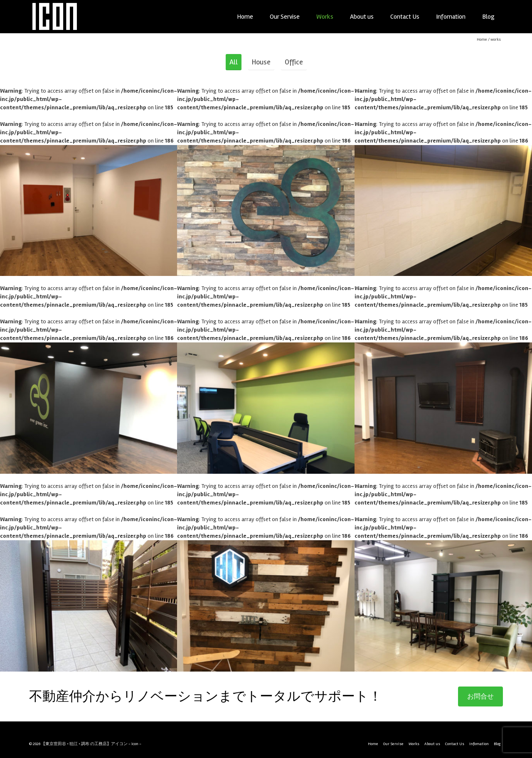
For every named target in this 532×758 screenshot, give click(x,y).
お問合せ (480, 696)
